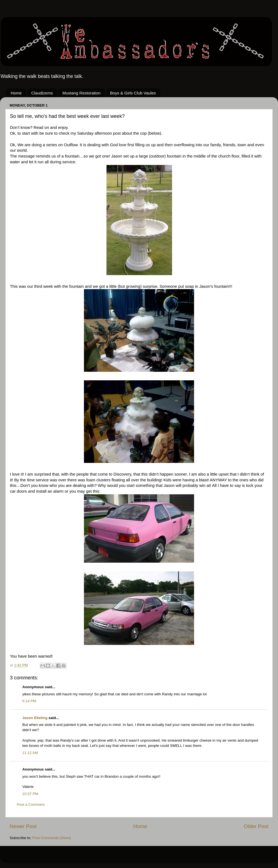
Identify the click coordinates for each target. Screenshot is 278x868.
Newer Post (23, 826)
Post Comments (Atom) (52, 838)
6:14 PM (29, 701)
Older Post (256, 826)
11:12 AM (30, 753)
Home (16, 93)
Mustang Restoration (81, 93)
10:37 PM (30, 794)
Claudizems (42, 93)
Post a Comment (31, 805)
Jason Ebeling (35, 718)
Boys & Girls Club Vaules (133, 93)
